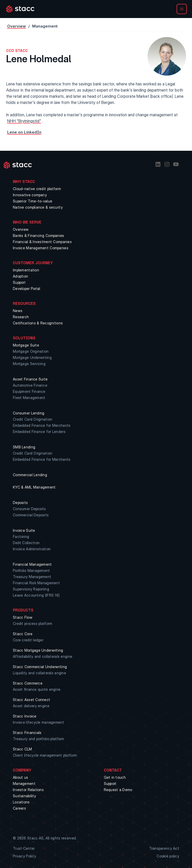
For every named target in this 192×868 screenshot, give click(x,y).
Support (19, 282)
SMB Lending (24, 447)
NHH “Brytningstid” (24, 121)
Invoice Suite (24, 530)
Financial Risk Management (36, 583)
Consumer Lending (29, 413)
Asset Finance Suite (30, 379)
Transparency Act (164, 848)
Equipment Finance (29, 391)
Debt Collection (26, 543)
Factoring (21, 537)
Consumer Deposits (29, 509)
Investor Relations (28, 790)
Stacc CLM (22, 749)
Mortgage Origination (31, 351)
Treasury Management (32, 577)
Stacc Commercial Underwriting (40, 667)
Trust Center (24, 848)
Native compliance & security (38, 207)
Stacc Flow (23, 617)
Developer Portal (26, 289)
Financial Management (32, 564)
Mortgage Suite (26, 345)
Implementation (26, 270)
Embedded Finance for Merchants (42, 425)
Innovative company (30, 195)
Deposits (20, 503)
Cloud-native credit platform (37, 189)
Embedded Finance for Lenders (39, 432)
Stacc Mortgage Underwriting (38, 650)
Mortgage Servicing (29, 364)
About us (20, 777)
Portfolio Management (31, 570)
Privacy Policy (24, 856)
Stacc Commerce (28, 683)
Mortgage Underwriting (32, 357)
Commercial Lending (30, 475)
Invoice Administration (32, 549)
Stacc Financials (27, 733)
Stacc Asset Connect (31, 700)
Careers (19, 808)
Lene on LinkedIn (24, 132)
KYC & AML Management (34, 487)
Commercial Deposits (31, 515)
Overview (17, 26)
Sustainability (24, 796)
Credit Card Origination (33, 419)
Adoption (20, 276)
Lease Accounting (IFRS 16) (36, 595)
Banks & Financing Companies (39, 236)
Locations (21, 802)
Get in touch (115, 777)
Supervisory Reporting (31, 589)
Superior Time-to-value (33, 201)
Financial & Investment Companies (42, 242)
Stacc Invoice (25, 716)
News (18, 311)
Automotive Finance (30, 385)
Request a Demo (118, 790)
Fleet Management (29, 398)
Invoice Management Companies (41, 248)
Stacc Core (23, 634)
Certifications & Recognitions (38, 323)
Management (24, 783)
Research (21, 317)
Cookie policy (168, 856)
